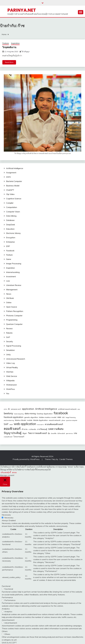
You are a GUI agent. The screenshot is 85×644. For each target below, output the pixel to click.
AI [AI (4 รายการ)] (9, 409)
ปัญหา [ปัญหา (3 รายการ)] (25, 433)
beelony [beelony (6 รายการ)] (8, 413)
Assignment (11, 173)
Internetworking (13, 272)
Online (9, 302)
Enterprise (10, 242)
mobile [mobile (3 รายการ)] (30, 420)
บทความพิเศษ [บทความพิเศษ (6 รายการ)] (56, 429)
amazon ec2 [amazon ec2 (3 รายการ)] (16, 409)
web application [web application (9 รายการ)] (25, 424)
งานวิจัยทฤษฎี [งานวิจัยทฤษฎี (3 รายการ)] (42, 429)
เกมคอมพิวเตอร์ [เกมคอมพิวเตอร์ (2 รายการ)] (8, 437)
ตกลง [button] (14, 472)
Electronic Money (13, 233)
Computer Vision (13, 212)
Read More (9, 62)
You (8, 393)
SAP (8, 337)
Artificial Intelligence (15, 168)
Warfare (10, 372)
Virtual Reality (12, 367)
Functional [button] (6, 586)
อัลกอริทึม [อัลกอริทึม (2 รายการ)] (54, 433)
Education (10, 229)
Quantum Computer (14, 324)
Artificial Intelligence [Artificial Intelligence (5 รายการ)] (46, 409)
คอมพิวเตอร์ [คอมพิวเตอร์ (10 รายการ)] (12, 429)
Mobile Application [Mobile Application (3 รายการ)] (41, 420)
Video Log (10, 363)
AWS (8, 177)
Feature (6, 43)
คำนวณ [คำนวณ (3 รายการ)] (25, 429)
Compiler (10, 203)
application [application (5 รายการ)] (28, 409)
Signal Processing (14, 346)
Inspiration (15, 43)
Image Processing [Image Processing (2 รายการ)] (71, 417)
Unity (8, 354)
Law (8, 281)
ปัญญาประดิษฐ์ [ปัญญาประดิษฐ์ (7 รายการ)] (13, 433)
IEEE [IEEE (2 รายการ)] (63, 417)
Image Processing (14, 264)
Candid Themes (66, 459)
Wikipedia (10, 380)
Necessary (9, 518)
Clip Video (10, 194)
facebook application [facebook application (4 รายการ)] (13, 417)
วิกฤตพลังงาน (9, 47)
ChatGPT (10, 190)
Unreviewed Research (16, 359)
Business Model (13, 186)
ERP (8, 246)
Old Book (10, 298)
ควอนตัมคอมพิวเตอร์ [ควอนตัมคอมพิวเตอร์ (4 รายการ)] (54, 424)
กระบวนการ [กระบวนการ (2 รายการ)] (40, 425)
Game (9, 259)
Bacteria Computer (14, 181)
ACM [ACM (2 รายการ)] (5, 409)
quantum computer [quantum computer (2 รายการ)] (72, 420)
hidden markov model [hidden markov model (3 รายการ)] (48, 417)
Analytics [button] (6, 609)
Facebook (10, 251)
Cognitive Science (14, 199)
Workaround (11, 385)
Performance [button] (7, 597)
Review (9, 328)
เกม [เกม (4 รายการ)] (75, 433)
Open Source (12, 307)
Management (12, 290)
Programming (12, 320)
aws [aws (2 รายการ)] (79, 409)
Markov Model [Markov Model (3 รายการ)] (20, 420)
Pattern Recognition (15, 311)
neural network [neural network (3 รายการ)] (55, 420)
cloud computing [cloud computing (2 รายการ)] (19, 414)
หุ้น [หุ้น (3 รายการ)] (49, 433)
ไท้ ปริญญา (26, 52)
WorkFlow (10, 389)
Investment (11, 276)
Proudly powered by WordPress (26, 459)
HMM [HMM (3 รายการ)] (59, 417)
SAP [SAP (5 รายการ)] (6, 424)
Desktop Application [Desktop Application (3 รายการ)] (45, 414)
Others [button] (5, 631)
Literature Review (14, 285)
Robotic (9, 333)
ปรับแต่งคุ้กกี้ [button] (6, 472)
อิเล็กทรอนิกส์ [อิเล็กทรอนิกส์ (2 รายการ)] (61, 433)
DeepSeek (11, 225)
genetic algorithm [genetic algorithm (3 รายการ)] (31, 417)
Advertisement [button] (8, 620)
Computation (12, 207)
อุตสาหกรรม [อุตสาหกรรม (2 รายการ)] (69, 433)
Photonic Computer (14, 316)
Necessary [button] (6, 515)
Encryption (11, 237)
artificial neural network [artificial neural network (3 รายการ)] (67, 409)
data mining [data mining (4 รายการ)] (30, 414)
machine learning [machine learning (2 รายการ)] (9, 420)
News (9, 294)
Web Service (12, 376)
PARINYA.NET (22, 10)
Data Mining (11, 216)
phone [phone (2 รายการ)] (63, 420)
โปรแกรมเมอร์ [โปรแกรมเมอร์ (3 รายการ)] (19, 437)
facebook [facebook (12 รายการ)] (61, 413)
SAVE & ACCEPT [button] (9, 643)
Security (10, 341)
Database (10, 220)
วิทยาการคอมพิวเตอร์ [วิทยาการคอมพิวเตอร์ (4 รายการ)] (37, 433)
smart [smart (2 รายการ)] (11, 425)
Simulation (10, 350)
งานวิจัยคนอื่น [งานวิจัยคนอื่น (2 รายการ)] (32, 429)
